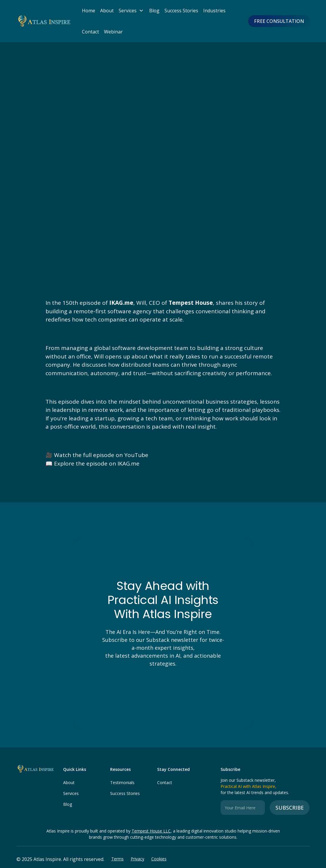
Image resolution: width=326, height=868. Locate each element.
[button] (130, 11)
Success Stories (181, 11)
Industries (214, 11)
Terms (117, 859)
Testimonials (122, 782)
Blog (154, 11)
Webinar (113, 32)
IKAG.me (128, 463)
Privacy (137, 859)
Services (71, 793)
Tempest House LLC (151, 831)
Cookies (159, 859)
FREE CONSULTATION (279, 21)
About (107, 11)
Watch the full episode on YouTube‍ (101, 455)
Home (89, 11)
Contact (90, 32)
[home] (44, 21)
